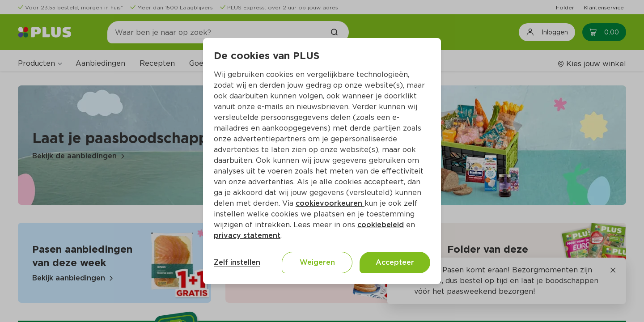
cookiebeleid (381, 225)
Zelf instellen (237, 262)
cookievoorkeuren (330, 203)
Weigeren (317, 262)
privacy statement (247, 235)
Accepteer (395, 262)
